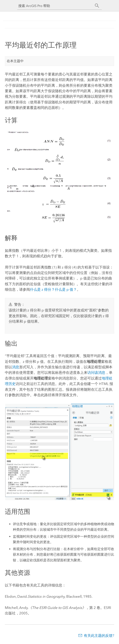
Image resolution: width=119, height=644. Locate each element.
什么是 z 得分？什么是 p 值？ (53, 289)
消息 (16, 367)
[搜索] (97, 6)
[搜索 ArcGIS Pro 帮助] (55, 6)
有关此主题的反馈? (99, 636)
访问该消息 (96, 373)
